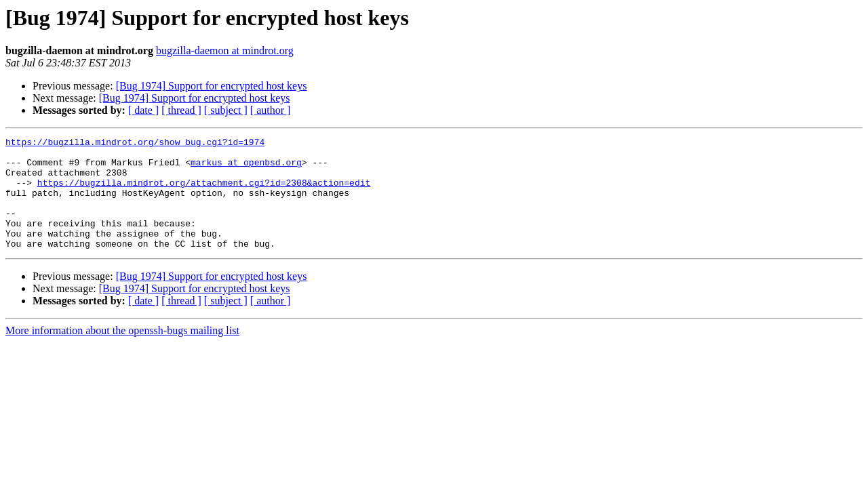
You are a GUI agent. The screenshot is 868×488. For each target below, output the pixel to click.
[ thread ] (181, 110)
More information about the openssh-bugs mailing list (122, 353)
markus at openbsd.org (246, 168)
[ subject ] (226, 110)
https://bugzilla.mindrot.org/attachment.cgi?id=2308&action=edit (204, 192)
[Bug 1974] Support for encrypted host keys (212, 86)
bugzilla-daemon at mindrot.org (225, 50)
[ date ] (143, 110)
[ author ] (271, 110)
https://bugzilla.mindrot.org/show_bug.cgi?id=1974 (135, 144)
